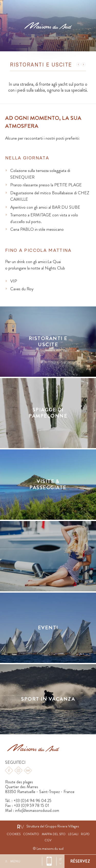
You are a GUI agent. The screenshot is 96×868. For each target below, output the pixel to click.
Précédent (78, 64)
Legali (73, 834)
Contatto (31, 834)
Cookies (14, 834)
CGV (48, 840)
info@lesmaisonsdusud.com (37, 810)
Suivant (83, 64)
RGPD (85, 834)
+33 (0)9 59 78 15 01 (31, 806)
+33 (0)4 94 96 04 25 (49, 861)
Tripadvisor (28, 770)
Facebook (9, 770)
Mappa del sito (54, 834)
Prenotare (80, 861)
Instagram (18, 770)
